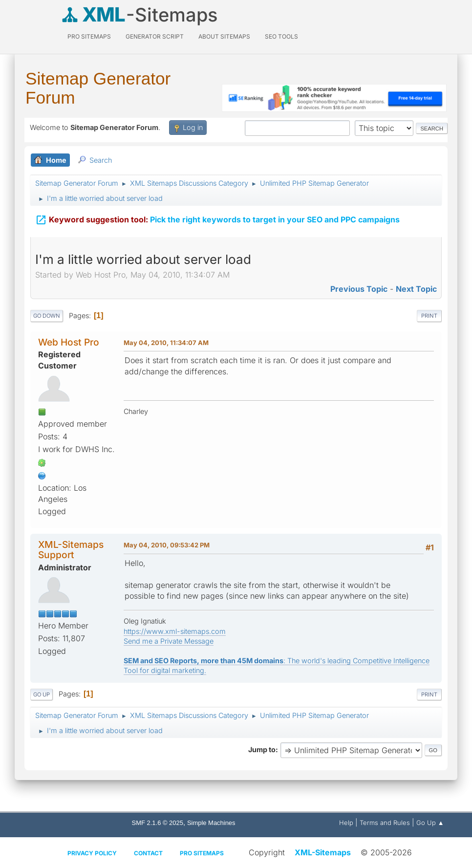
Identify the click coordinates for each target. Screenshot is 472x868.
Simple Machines (211, 823)
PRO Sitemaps (89, 36)
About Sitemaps (224, 36)
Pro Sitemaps (202, 853)
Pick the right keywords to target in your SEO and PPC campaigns (217, 218)
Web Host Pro (69, 342)
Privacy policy (92, 853)
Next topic (416, 289)
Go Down (47, 316)
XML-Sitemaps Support (71, 550)
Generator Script (155, 36)
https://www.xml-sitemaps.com (175, 631)
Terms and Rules (385, 823)
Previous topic (359, 289)
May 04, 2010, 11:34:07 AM (166, 343)
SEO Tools (281, 36)
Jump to (262, 749)
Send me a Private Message (169, 641)
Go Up (42, 694)
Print (429, 316)
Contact (148, 853)
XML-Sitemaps (323, 852)
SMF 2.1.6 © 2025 (158, 823)
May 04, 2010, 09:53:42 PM (167, 545)
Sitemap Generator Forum (98, 88)
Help (346, 823)
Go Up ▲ (430, 823)
